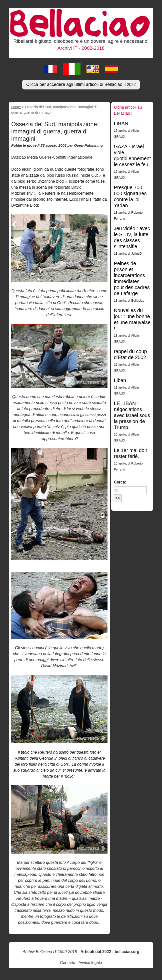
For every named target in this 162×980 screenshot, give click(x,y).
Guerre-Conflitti (52, 157)
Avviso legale (90, 963)
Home (16, 107)
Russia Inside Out (82, 175)
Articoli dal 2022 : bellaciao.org (110, 952)
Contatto (67, 963)
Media (32, 157)
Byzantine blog (51, 181)
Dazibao (19, 157)
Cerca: (120, 482)
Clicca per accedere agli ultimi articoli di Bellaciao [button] (81, 84)
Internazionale (80, 157)
